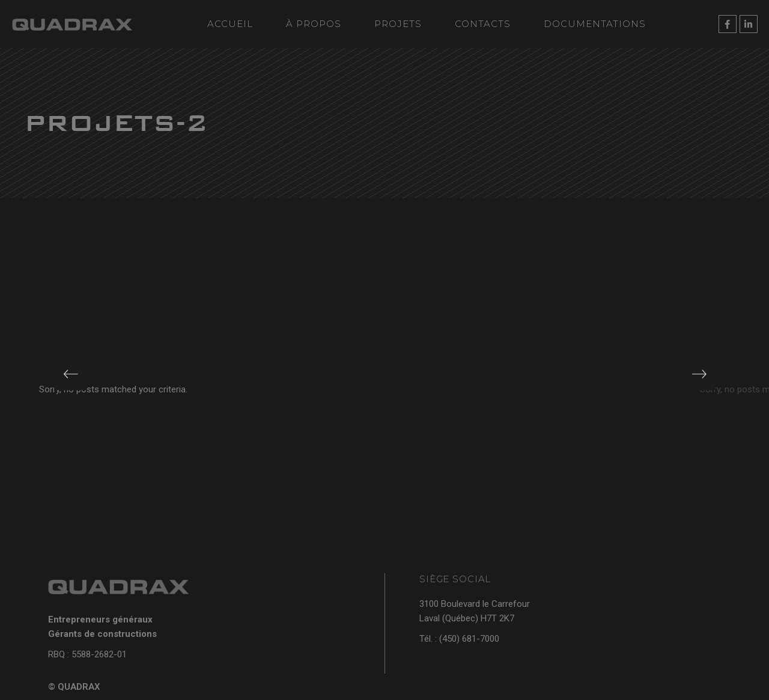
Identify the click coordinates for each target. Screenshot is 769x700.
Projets (398, 24)
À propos (314, 24)
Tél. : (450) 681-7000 (459, 639)
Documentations (595, 24)
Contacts (483, 24)
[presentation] (71, 374)
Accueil (230, 24)
